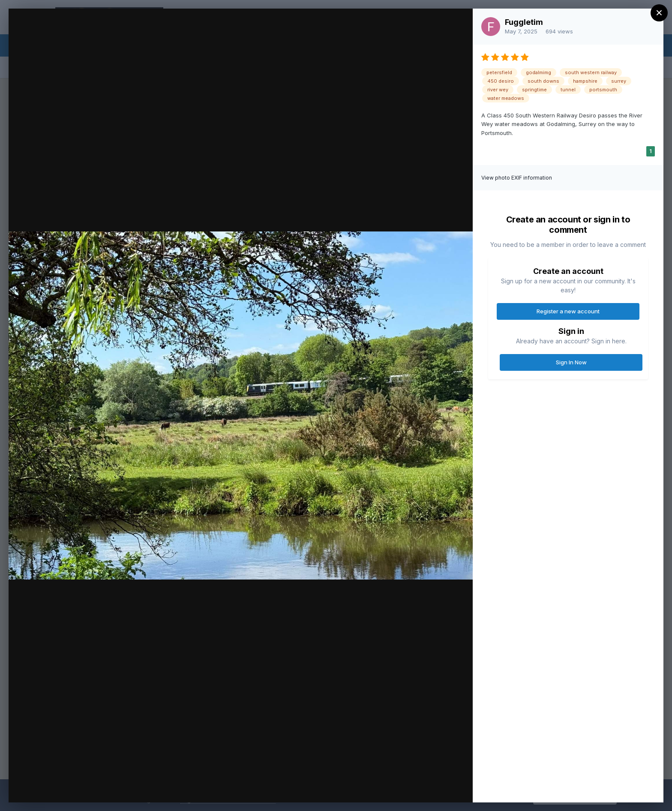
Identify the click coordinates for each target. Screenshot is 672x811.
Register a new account (568, 311)
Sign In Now (571, 362)
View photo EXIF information (517, 178)
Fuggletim (524, 22)
